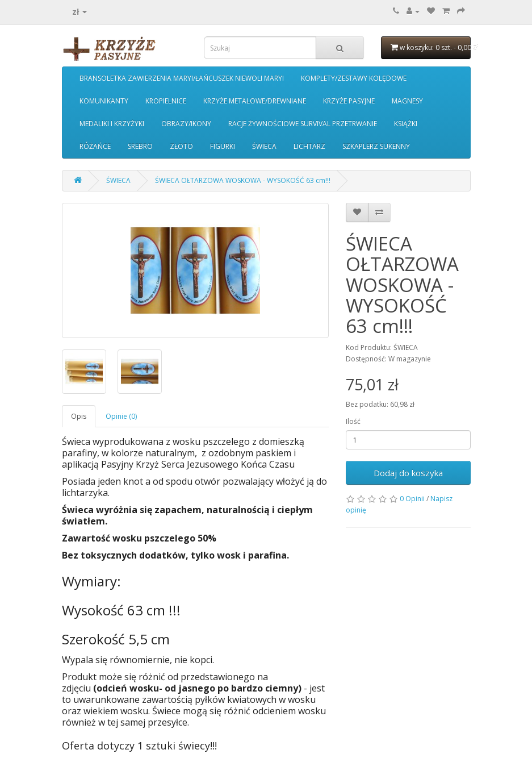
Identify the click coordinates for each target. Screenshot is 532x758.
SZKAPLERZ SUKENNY (376, 146)
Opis (79, 416)
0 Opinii (412, 499)
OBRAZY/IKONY (186, 124)
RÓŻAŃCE (95, 146)
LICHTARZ (309, 146)
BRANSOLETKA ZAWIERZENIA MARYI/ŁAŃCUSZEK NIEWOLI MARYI (182, 78)
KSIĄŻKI (406, 124)
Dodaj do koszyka (408, 473)
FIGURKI (223, 146)
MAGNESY (407, 101)
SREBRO (140, 146)
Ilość (353, 421)
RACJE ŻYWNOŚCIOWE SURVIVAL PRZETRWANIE (303, 124)
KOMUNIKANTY (104, 101)
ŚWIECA (264, 146)
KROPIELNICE (166, 101)
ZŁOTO (181, 146)
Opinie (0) (121, 416)
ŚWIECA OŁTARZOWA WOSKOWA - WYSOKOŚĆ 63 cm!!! (243, 180)
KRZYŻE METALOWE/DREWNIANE (255, 101)
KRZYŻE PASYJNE (349, 101)
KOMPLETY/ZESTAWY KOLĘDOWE (354, 78)
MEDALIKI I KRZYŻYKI (112, 124)
